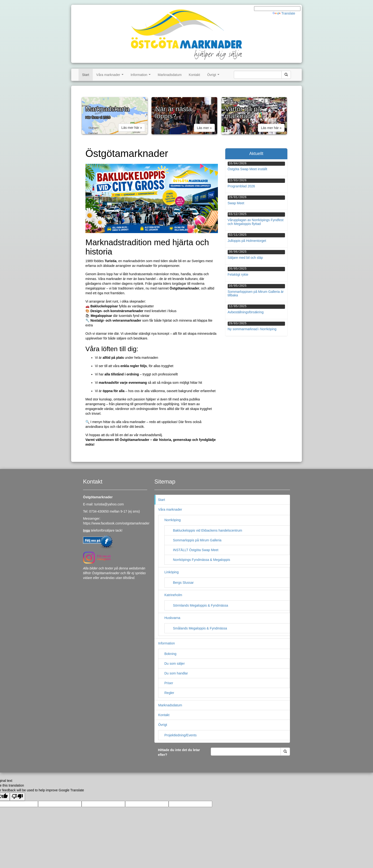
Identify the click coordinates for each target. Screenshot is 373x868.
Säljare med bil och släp (245, 258)
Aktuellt (256, 154)
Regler (169, 693)
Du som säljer (175, 663)
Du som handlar (176, 673)
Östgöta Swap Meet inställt (248, 169)
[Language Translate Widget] (277, 9)
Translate (284, 13)
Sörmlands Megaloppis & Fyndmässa (201, 605)
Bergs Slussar (183, 583)
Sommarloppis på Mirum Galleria (197, 540)
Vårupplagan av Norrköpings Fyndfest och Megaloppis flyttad (256, 222)
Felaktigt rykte (238, 274)
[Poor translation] (17, 797)
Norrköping (172, 520)
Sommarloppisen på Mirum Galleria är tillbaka (256, 293)
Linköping (172, 572)
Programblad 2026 (241, 186)
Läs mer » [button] (204, 128)
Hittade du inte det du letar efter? (179, 752)
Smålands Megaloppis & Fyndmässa (200, 628)
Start (86, 75)
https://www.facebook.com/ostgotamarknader (116, 523)
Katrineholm (173, 595)
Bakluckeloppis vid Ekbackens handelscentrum (208, 530)
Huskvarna (172, 618)
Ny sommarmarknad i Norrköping (252, 329)
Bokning (170, 654)
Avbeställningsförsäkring (246, 312)
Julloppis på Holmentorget (247, 241)
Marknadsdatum (170, 75)
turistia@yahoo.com (109, 504)
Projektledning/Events (180, 735)
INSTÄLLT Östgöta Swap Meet (196, 550)
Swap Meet (236, 203)
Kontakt (194, 75)
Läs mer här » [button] (132, 128)
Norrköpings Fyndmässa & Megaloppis (201, 560)
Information (142, 76)
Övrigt (214, 76)
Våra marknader (111, 76)
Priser (169, 683)
